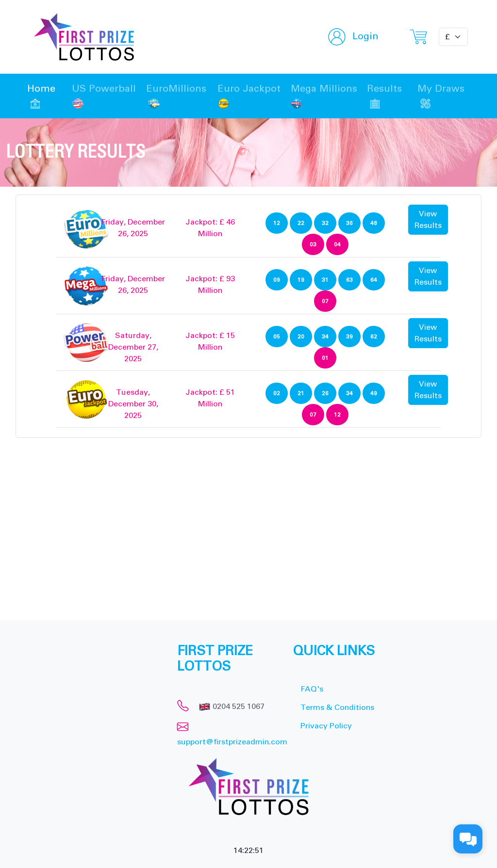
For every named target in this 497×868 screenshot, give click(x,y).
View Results (428, 220)
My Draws (441, 96)
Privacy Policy (326, 726)
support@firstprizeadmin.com (232, 742)
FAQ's (312, 689)
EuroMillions (176, 96)
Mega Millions (324, 96)
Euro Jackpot (249, 96)
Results (384, 96)
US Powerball (104, 96)
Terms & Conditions (337, 707)
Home (41, 96)
